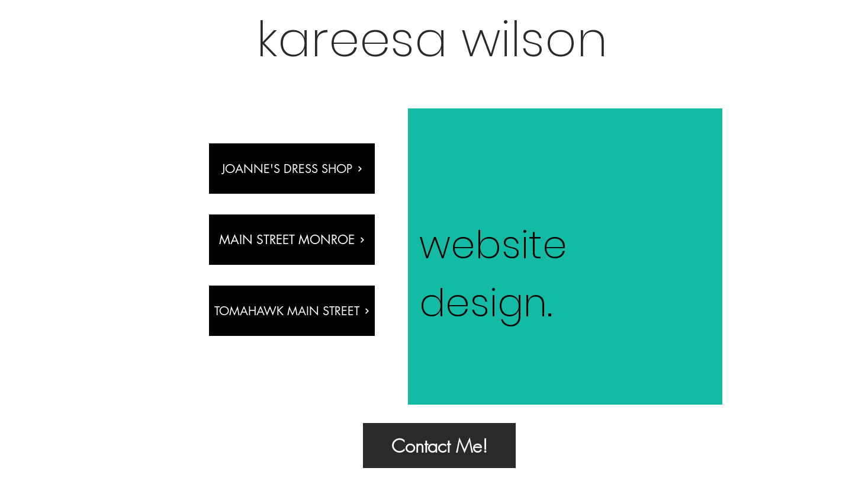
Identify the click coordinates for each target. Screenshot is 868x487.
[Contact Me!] (439, 446)
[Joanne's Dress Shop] (292, 169)
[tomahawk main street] (292, 311)
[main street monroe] (292, 240)
